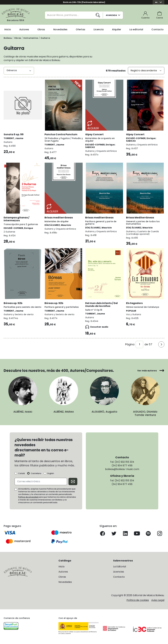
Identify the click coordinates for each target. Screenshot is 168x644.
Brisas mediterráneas (59, 218)
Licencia (99, 29)
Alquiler (117, 29)
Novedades (60, 29)
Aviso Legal (158, 600)
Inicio (8, 29)
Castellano (36, 473)
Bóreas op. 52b (13, 303)
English (51, 473)
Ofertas (81, 29)
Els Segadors (134, 303)
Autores (24, 29)
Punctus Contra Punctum (61, 134)
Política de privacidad (28, 497)
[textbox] (19, 70)
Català (21, 473)
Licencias (119, 572)
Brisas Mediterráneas (140, 218)
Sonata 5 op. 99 (14, 134)
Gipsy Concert (94, 134)
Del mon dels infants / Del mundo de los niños (101, 305)
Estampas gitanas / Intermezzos (16, 219)
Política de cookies (138, 600)
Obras (41, 29)
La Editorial (120, 567)
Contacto (158, 29)
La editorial (136, 29)
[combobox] (19, 71)
